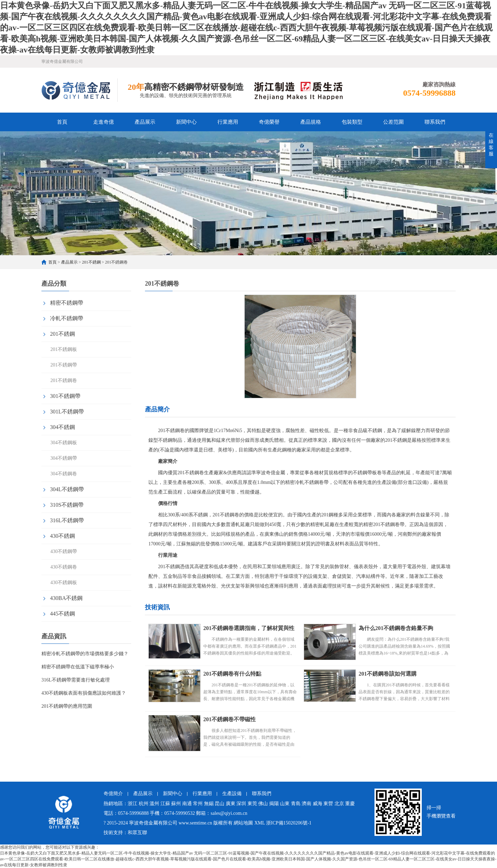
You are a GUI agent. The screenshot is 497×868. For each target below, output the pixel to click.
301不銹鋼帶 (65, 396)
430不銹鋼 (62, 536)
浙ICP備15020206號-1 (289, 823)
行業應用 (228, 122)
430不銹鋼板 (64, 583)
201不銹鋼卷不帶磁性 (230, 719)
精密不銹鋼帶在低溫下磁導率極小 (78, 667)
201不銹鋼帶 (64, 365)
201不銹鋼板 (64, 349)
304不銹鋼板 (64, 443)
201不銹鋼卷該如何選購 (388, 674)
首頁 (62, 122)
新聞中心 (186, 122)
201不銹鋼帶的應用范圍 (67, 706)
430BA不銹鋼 (66, 598)
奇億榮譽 (269, 122)
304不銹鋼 (62, 427)
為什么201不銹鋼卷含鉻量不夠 (396, 628)
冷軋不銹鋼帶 (67, 318)
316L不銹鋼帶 (67, 520)
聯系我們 (435, 122)
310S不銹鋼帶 (67, 505)
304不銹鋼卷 (64, 474)
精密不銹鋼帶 (67, 303)
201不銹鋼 (91, 262)
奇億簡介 (113, 794)
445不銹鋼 (62, 614)
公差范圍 (393, 122)
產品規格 (311, 122)
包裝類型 (352, 122)
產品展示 (145, 122)
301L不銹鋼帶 (67, 412)
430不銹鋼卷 (64, 567)
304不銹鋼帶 (64, 458)
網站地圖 (243, 823)
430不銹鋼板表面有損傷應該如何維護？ (84, 693)
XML (260, 823)
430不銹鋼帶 (64, 551)
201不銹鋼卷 (64, 380)
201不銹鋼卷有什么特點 (232, 674)
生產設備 (232, 794)
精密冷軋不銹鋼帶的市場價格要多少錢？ (85, 654)
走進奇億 (104, 122)
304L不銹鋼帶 (67, 489)
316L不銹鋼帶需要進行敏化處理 (76, 680)
